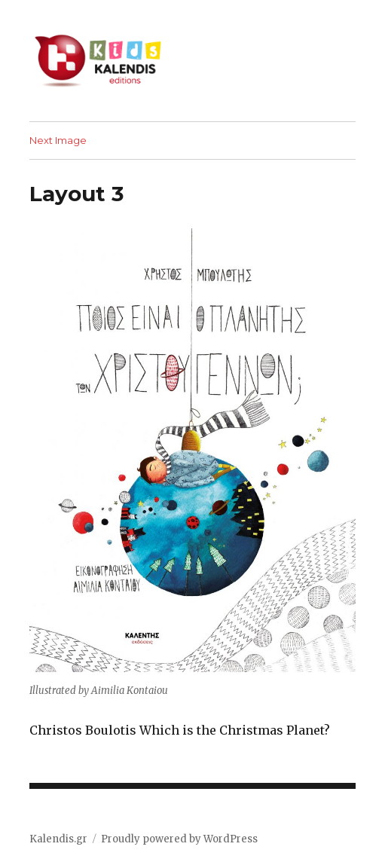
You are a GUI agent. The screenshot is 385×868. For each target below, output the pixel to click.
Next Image (58, 140)
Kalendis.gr (58, 839)
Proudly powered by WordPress (179, 839)
